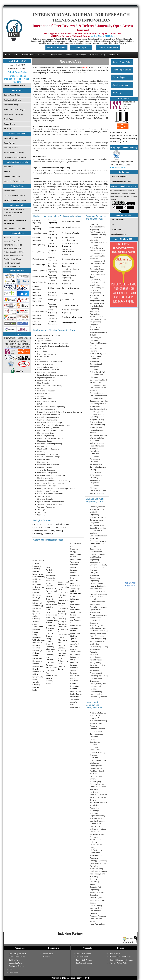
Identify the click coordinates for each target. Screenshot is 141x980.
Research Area (10, 124)
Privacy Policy (116, 229)
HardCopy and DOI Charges (15, 110)
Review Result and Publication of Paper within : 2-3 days (17, 79)
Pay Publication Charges (13, 114)
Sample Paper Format (17, 954)
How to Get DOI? (118, 168)
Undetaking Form (16, 963)
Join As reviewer (120, 85)
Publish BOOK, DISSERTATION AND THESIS (16, 222)
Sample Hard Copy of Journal (15, 157)
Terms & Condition (117, 220)
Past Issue (47, 957)
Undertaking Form (11, 138)
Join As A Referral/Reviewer (15, 196)
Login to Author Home (108, 48)
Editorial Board (10, 191)
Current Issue (9, 167)
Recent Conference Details (14, 181)
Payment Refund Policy (118, 963)
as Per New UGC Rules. (103, 36)
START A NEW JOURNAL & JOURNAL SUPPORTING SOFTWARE (14, 213)
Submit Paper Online (57, 48)
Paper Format (9, 143)
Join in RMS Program (84, 960)
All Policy (8, 129)
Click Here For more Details (15, 86)
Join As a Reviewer (83, 954)
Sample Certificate (11, 148)
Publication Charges (12, 105)
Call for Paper (119, 77)
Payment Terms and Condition (121, 957)
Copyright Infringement (119, 234)
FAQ (112, 225)
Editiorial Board (82, 957)
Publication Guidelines (13, 100)
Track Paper (81, 48)
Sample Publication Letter (14, 153)
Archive (7, 172)
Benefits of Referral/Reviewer (15, 200)
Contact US (13, 972)
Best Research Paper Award (15, 228)
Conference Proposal (12, 176)
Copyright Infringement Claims (121, 960)
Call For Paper (17, 61)
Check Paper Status (122, 70)
